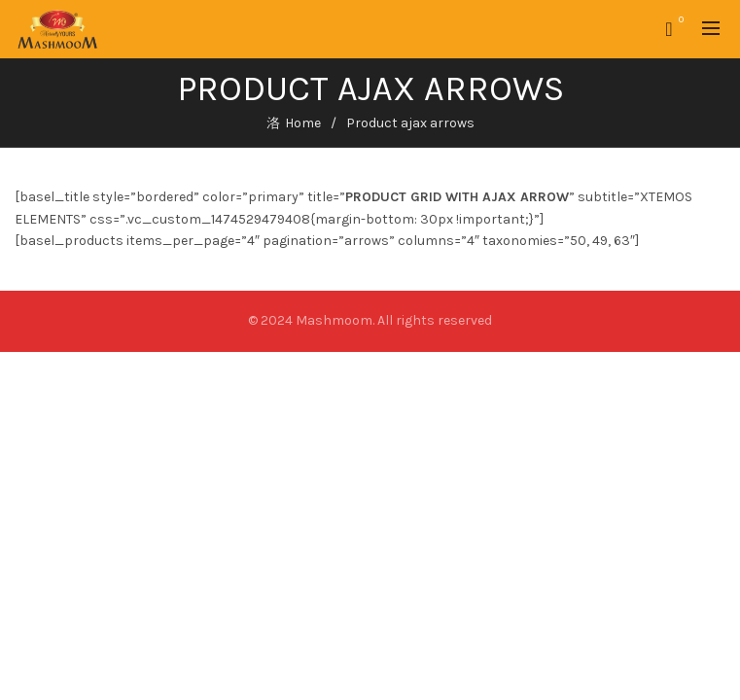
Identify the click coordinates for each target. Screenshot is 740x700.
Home (303, 123)
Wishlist (679, 21)
